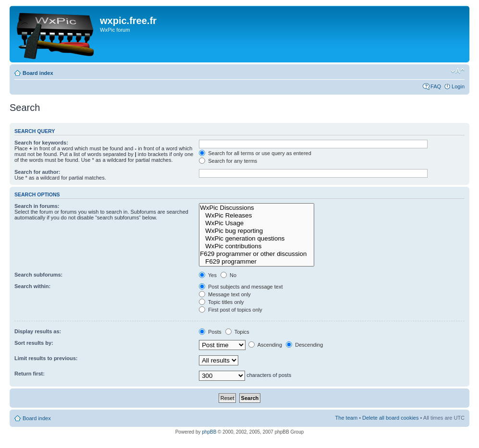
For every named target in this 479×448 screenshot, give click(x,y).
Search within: (32, 286)
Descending (304, 345)
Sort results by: (34, 343)
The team (346, 418)
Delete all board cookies (390, 418)
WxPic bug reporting (257, 231)
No (228, 275)
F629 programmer (257, 262)
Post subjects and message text (241, 287)
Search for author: (37, 172)
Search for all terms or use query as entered (255, 153)
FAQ (436, 86)
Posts (210, 332)
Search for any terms (228, 161)
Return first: (30, 374)
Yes (208, 275)
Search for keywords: (41, 143)
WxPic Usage (257, 223)
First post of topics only (231, 310)
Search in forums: (37, 206)
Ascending (265, 345)
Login (458, 86)
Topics (237, 332)
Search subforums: (38, 275)
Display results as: (38, 331)
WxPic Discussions (257, 208)
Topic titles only (221, 302)
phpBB (209, 432)
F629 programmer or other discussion (257, 254)
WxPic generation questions (257, 239)
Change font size (458, 71)
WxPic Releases (257, 216)
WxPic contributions (257, 246)
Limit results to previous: (46, 358)
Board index (38, 73)
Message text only (225, 294)
